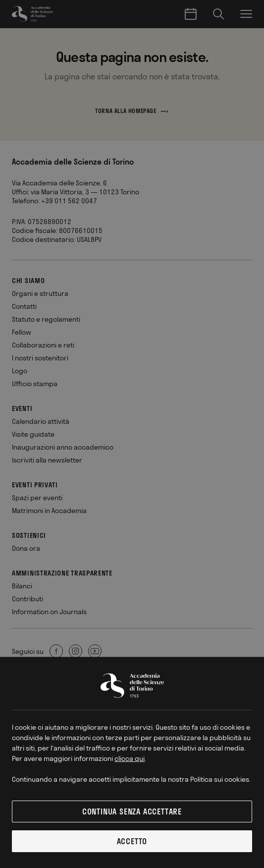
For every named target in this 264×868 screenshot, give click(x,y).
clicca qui (130, 758)
